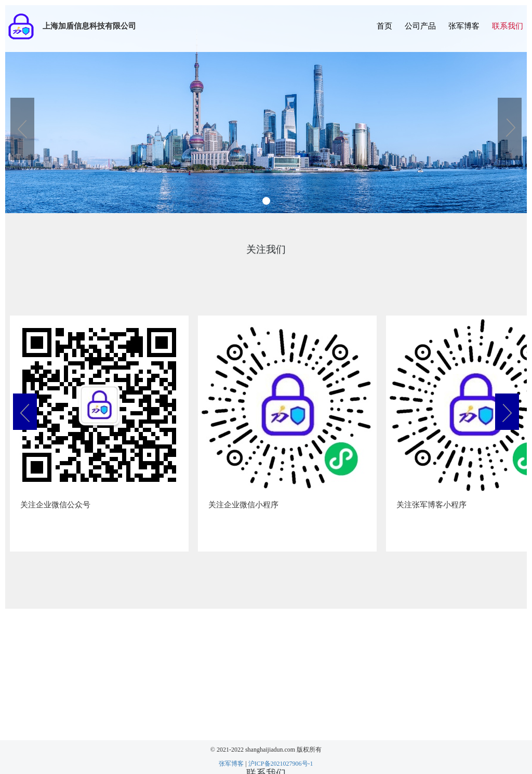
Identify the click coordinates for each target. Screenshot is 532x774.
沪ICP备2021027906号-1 (281, 764)
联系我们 (508, 26)
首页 (384, 26)
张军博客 (464, 26)
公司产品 (420, 26)
